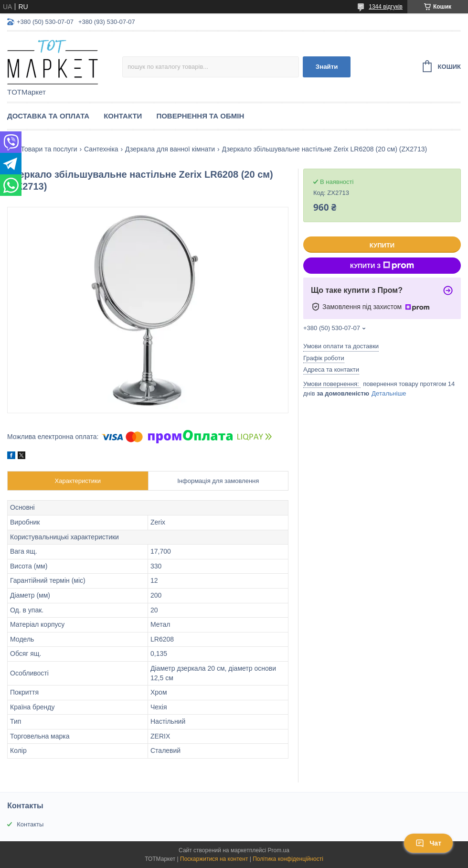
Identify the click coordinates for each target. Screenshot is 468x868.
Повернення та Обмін (200, 116)
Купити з (382, 266)
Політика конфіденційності (288, 859)
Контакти (123, 116)
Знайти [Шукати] (327, 67)
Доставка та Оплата (48, 116)
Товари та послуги (49, 149)
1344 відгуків (386, 7)
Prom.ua (279, 850)
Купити (382, 245)
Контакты (30, 824)
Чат (428, 843)
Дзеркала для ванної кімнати (170, 149)
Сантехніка (101, 149)
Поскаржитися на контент (214, 859)
